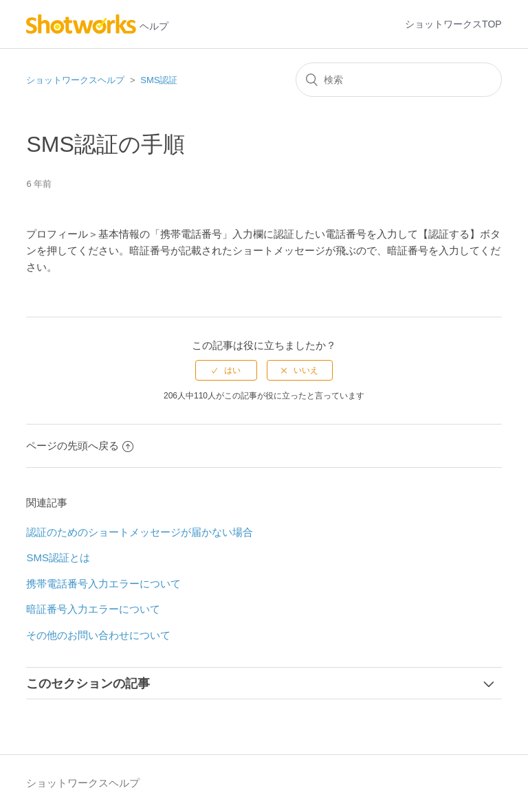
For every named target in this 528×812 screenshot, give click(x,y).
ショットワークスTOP (453, 24)
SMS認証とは (58, 557)
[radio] (226, 370)
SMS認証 (159, 80)
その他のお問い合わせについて (98, 635)
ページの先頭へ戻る (80, 446)
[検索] (399, 80)
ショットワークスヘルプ (75, 80)
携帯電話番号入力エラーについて (103, 584)
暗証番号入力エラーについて (93, 609)
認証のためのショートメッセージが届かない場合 (140, 532)
